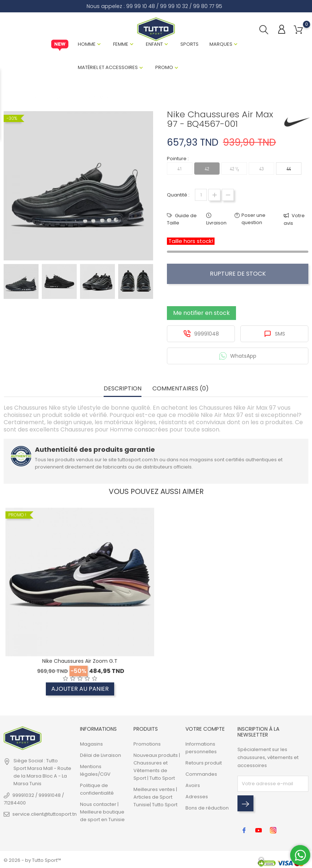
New (60, 45)
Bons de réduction (207, 808)
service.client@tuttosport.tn (45, 814)
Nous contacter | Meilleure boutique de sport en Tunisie (102, 812)
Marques (221, 44)
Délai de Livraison (101, 755)
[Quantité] (201, 195)
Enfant (154, 44)
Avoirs (193, 785)
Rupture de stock (238, 274)
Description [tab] (123, 389)
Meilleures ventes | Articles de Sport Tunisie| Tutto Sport (155, 797)
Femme (121, 44)
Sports (189, 44)
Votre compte (205, 729)
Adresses (197, 797)
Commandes (201, 774)
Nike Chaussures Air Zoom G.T (80, 661)
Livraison (216, 223)
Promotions (147, 744)
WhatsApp (238, 356)
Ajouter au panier (80, 689)
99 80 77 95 (208, 6)
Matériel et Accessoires (108, 67)
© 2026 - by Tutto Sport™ (32, 860)
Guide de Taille (182, 219)
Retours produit (204, 763)
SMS (275, 334)
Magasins (91, 744)
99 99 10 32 (174, 6)
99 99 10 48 (141, 6)
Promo (164, 67)
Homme (87, 44)
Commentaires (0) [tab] (181, 389)
